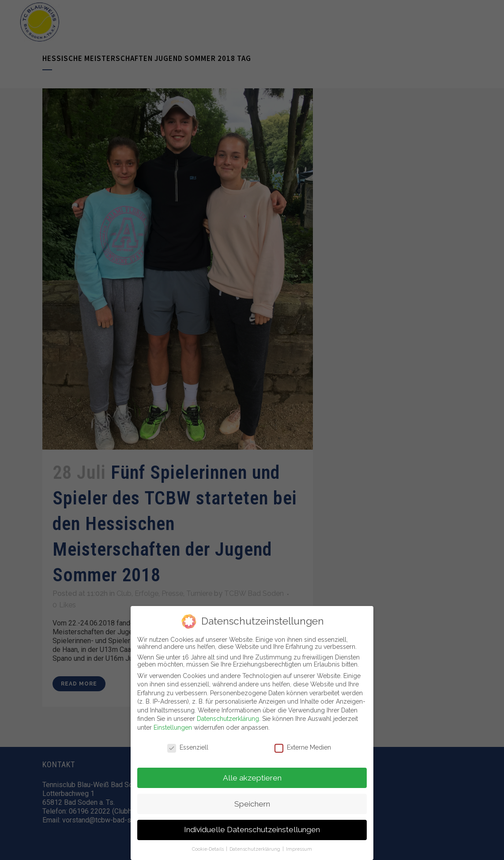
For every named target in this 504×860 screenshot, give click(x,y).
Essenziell (188, 745)
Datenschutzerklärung (228, 717)
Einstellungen (173, 726)
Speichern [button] (252, 802)
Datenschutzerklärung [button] (256, 847)
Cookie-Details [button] (209, 847)
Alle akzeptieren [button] (252, 776)
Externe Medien (303, 745)
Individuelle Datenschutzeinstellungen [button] (252, 828)
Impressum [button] (299, 847)
